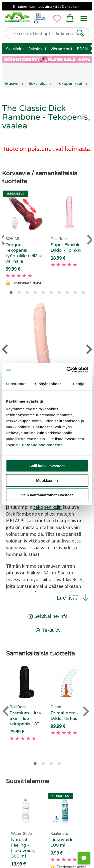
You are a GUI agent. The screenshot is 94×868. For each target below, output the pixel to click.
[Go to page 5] (43, 293)
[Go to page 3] (27, 293)
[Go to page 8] (67, 293)
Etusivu (12, 84)
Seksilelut (15, 49)
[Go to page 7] (59, 293)
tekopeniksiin (48, 507)
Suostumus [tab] (16, 383)
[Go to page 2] (19, 293)
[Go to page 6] (51, 293)
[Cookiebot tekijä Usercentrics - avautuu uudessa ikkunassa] (67, 370)
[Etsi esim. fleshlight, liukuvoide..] (49, 33)
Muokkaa (47, 480)
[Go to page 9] (75, 293)
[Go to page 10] (83, 293)
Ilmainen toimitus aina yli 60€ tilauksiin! (47, 6)
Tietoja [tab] (78, 383)
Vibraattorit (62, 49)
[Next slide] (85, 711)
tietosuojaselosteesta (42, 445)
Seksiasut (37, 49)
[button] (80, 33)
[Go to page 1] (11, 293)
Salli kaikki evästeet (47, 466)
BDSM (82, 49)
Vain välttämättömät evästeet (47, 495)
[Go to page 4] (35, 293)
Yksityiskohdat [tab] (48, 383)
